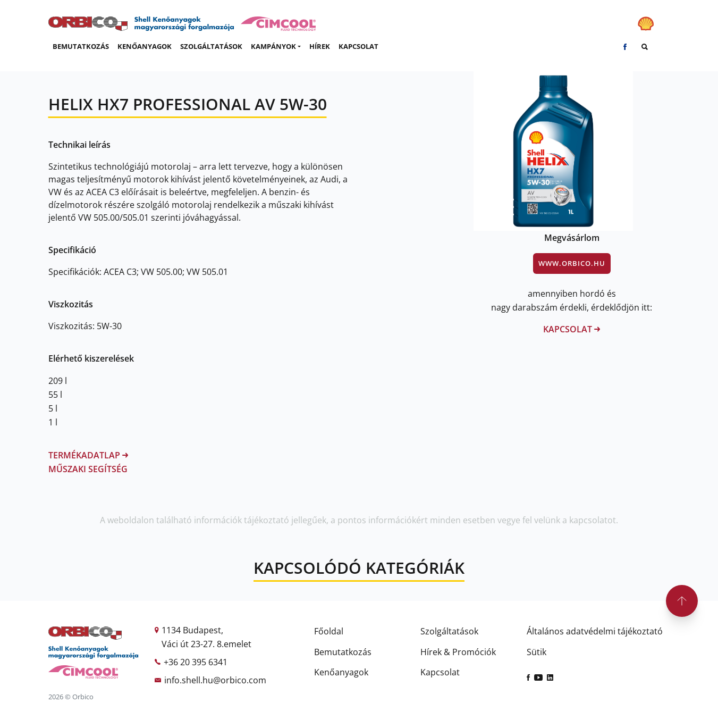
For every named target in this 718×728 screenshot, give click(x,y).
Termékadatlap (88, 455)
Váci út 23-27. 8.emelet (206, 644)
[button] (276, 47)
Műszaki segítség (88, 469)
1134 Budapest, (192, 630)
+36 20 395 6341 (196, 662)
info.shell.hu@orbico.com (215, 680)
